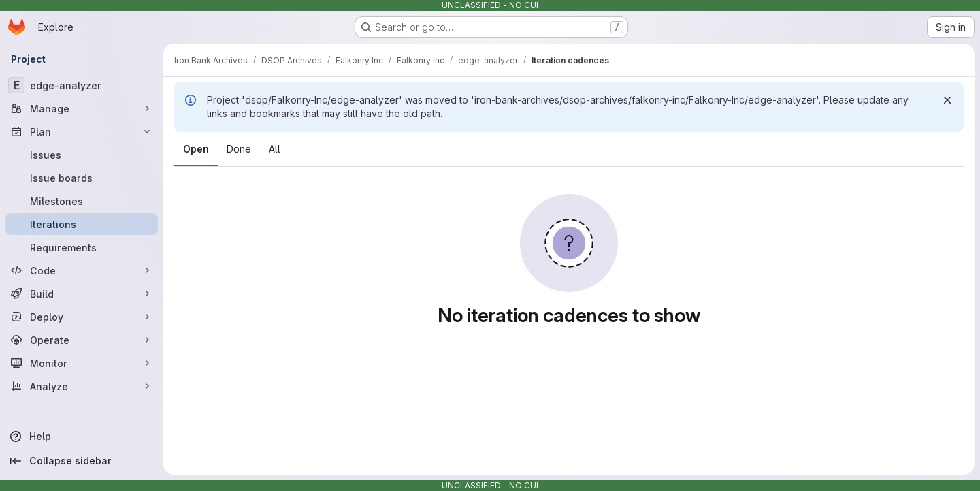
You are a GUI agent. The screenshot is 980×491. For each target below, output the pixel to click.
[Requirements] (82, 247)
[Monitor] (82, 363)
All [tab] (275, 149)
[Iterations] (82, 224)
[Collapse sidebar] (82, 461)
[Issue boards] (82, 178)
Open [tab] (196, 149)
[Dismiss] (947, 100)
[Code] (82, 270)
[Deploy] (82, 317)
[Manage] (82, 108)
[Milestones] (82, 201)
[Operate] (82, 340)
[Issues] (82, 155)
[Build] (82, 294)
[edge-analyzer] (82, 85)
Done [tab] (239, 149)
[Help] (82, 437)
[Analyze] (82, 386)
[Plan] (82, 131)
